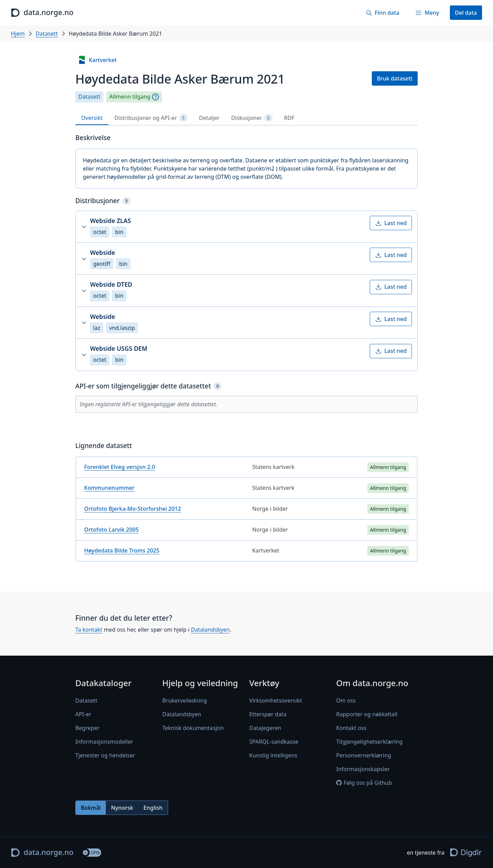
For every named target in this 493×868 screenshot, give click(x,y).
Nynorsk (122, 808)
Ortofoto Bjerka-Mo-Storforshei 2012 (133, 509)
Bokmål (91, 808)
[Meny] (427, 13)
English (153, 808)
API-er (83, 714)
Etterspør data (268, 714)
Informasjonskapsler (363, 769)
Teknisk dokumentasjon (193, 728)
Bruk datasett (395, 78)
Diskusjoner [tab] (252, 118)
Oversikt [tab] (92, 118)
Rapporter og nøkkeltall (367, 714)
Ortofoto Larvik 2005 (111, 530)
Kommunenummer (109, 488)
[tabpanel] (246, 350)
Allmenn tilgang (130, 97)
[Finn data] (382, 13)
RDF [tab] (289, 118)
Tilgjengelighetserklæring (369, 742)
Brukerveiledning (185, 700)
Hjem (18, 34)
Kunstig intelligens (273, 755)
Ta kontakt (89, 630)
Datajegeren (265, 728)
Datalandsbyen (211, 630)
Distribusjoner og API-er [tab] (151, 118)
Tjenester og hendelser (105, 755)
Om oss (346, 700)
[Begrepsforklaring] (155, 97)
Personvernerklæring (364, 755)
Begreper (87, 728)
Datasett (47, 34)
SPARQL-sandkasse (274, 742)
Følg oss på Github (364, 783)
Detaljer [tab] (209, 118)
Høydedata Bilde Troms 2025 (122, 550)
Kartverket (97, 60)
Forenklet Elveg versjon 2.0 (120, 467)
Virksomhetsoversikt (276, 700)
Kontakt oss (351, 728)
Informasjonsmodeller (104, 742)
